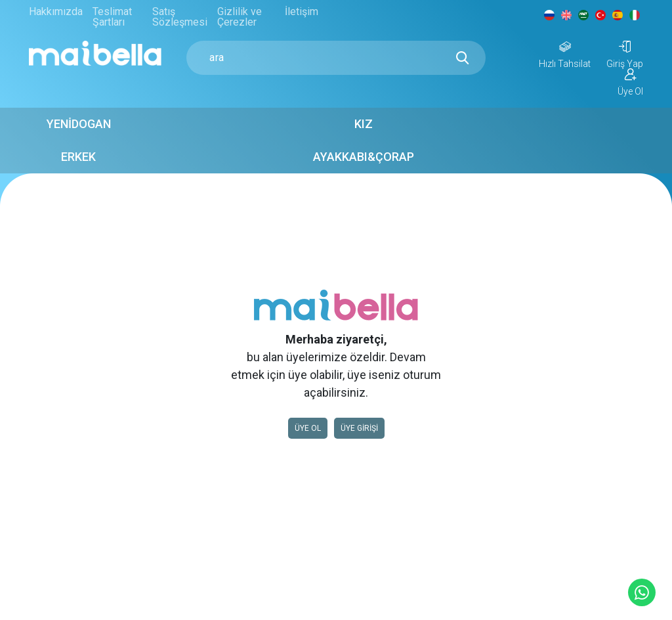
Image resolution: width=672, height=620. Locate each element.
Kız (283, 130)
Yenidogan (178, 130)
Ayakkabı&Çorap (493, 130)
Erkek (388, 130)
